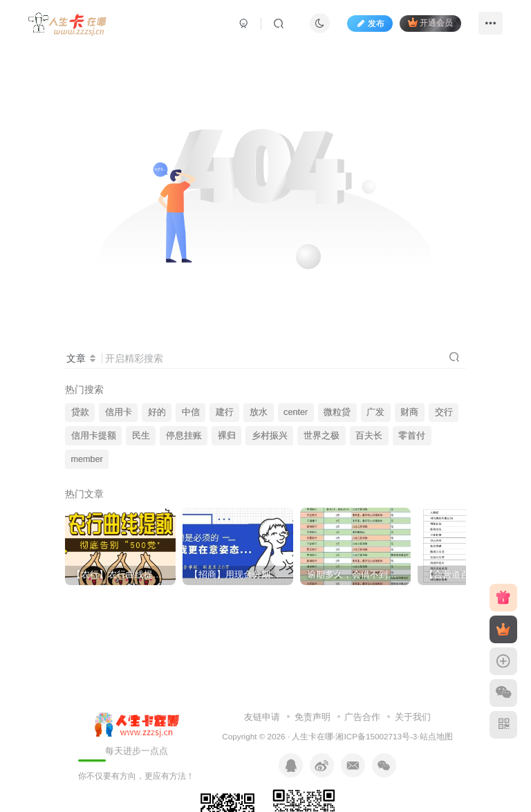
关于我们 (413, 717)
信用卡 (119, 412)
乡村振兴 (270, 436)
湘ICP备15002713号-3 (376, 736)
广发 (375, 412)
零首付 (412, 436)
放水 (259, 412)
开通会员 (430, 22)
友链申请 (262, 717)
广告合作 (362, 717)
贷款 (80, 412)
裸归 (227, 436)
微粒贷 (337, 412)
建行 (225, 412)
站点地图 (436, 736)
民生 (141, 436)
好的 (157, 412)
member (87, 459)
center (296, 412)
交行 (444, 412)
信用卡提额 (94, 436)
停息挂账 (184, 436)
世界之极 (322, 436)
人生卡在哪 (313, 736)
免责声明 (313, 717)
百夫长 (369, 436)
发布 (370, 24)
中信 (191, 412)
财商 (409, 412)
